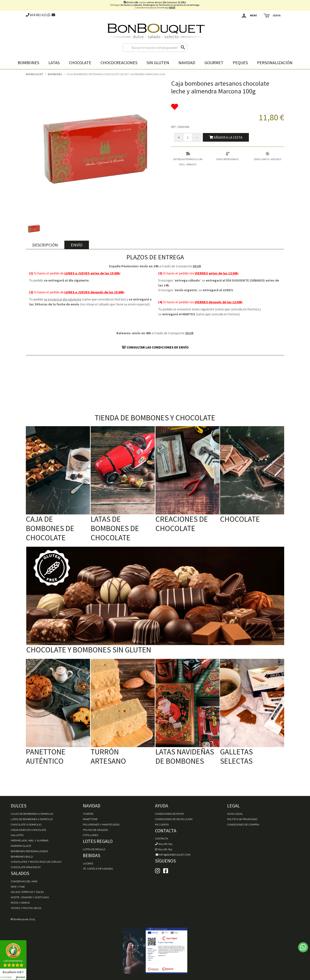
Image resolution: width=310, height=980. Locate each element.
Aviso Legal (235, 814)
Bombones (28, 63)
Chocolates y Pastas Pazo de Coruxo (36, 862)
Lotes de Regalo (94, 849)
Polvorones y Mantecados (101, 825)
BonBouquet (35, 74)
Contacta (162, 839)
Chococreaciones (119, 63)
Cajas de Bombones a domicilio (32, 814)
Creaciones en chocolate (28, 830)
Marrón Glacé (21, 846)
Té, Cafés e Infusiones (98, 869)
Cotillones (91, 835)
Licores (88, 864)
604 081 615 (36, 15)
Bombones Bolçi (22, 857)
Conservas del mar (24, 881)
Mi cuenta (162, 825)
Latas (54, 63)
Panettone (90, 819)
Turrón (88, 814)
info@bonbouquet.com (173, 855)
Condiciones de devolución (174, 819)
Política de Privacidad (242, 819)
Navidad (187, 63)
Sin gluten (158, 63)
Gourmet (214, 63)
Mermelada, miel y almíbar (30, 841)
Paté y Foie (18, 887)
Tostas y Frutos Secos (26, 908)
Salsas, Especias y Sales (27, 892)
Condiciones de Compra (243, 825)
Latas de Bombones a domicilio (32, 819)
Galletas (17, 835)
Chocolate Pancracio (26, 867)
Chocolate (80, 63)
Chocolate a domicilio (26, 825)
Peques (240, 63)
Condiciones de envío (169, 814)
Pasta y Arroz (20, 903)
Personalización (275, 63)
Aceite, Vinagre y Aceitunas (30, 897)
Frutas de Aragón (95, 830)
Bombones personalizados (29, 851)
